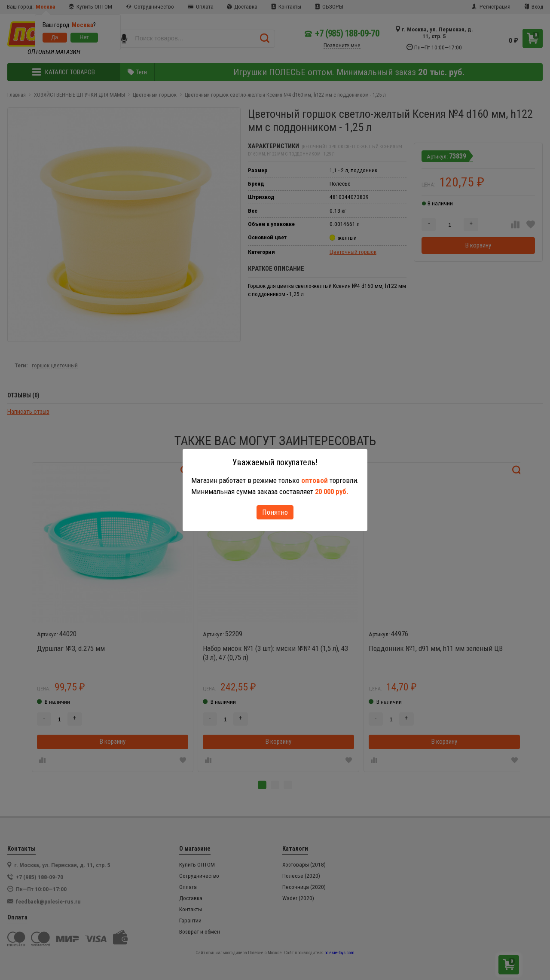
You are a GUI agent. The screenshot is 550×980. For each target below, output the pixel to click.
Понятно (275, 512)
